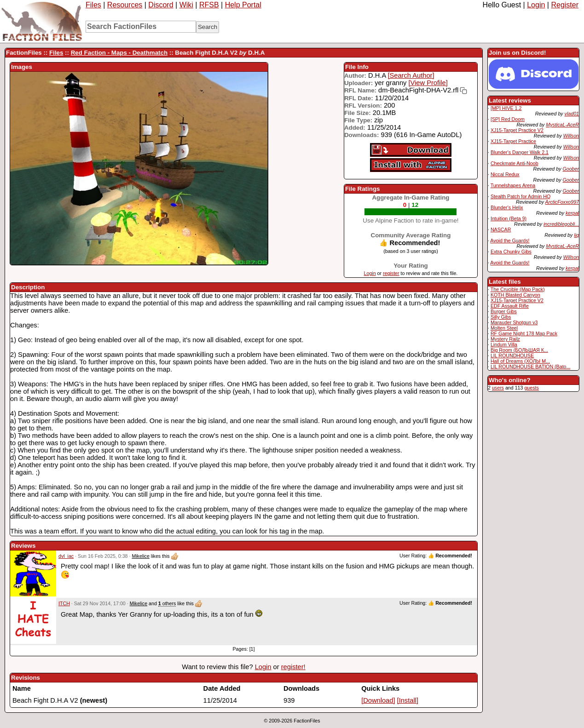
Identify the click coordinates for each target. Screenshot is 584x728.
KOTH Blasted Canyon (515, 295)
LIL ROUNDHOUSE (512, 355)
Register (565, 5)
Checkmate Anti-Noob (515, 163)
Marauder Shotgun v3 (514, 322)
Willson (571, 136)
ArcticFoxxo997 (562, 202)
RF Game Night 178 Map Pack (524, 333)
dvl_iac (66, 556)
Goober (571, 169)
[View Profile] (428, 83)
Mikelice (141, 556)
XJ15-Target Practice (513, 141)
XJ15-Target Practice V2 (517, 130)
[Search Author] (411, 75)
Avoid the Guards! (510, 241)
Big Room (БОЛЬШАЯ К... (519, 350)
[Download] (378, 700)
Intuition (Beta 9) (509, 218)
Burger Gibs (504, 311)
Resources (125, 5)
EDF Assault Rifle (510, 306)
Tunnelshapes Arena (513, 185)
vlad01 (572, 114)
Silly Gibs (501, 317)
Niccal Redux (505, 174)
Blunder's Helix (507, 207)
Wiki (186, 5)
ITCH (64, 603)
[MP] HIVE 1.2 (506, 108)
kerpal (572, 213)
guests (531, 388)
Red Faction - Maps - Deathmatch (119, 53)
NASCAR (501, 229)
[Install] (408, 700)
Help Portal (243, 5)
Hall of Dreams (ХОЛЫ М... (520, 361)
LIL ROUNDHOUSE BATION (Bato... (531, 367)
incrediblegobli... (561, 224)
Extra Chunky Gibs (511, 252)
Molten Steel (504, 328)
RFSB (209, 5)
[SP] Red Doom (508, 119)
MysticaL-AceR (562, 125)
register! (293, 667)
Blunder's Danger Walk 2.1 (520, 152)
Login (536, 5)
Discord (161, 5)
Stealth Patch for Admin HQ (520, 196)
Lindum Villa (504, 344)
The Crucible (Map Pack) (518, 289)
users (498, 388)
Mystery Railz (505, 339)
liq (576, 235)
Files (93, 5)
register (391, 273)
